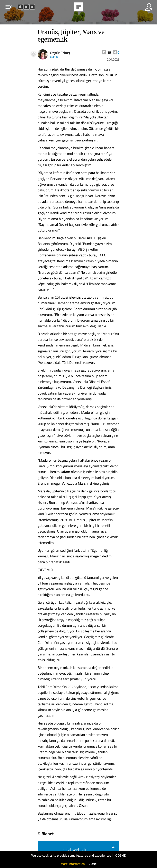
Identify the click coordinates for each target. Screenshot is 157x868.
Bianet (54, 57)
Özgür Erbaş (60, 53)
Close (93, 864)
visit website (89, 849)
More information (73, 864)
